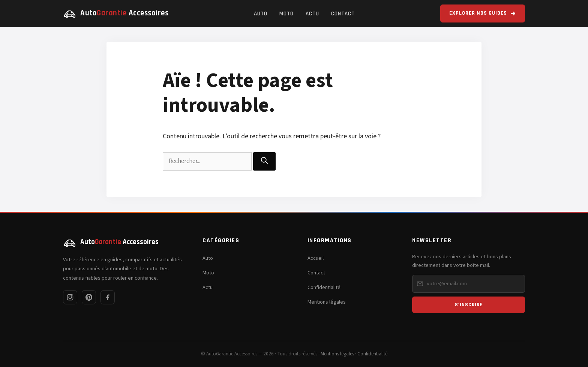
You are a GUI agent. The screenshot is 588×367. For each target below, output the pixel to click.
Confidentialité (324, 287)
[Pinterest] (89, 297)
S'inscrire (469, 305)
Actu (312, 14)
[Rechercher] (264, 161)
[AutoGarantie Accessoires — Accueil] (116, 13)
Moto (286, 14)
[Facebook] (108, 297)
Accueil (316, 258)
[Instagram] (70, 297)
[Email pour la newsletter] (469, 284)
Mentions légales (327, 302)
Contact (343, 14)
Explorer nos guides (483, 13)
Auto (261, 14)
